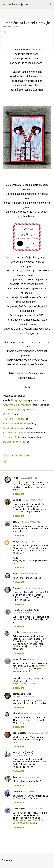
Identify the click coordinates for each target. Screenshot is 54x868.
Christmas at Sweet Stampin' (18, 423)
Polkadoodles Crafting (14, 442)
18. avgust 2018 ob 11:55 (28, 574)
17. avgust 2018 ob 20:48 (29, 478)
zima (27, 455)
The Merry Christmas (14, 419)
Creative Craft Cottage (14, 433)
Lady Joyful (19, 809)
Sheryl (16, 713)
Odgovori (18, 494)
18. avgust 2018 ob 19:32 (32, 588)
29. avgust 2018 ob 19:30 (24, 755)
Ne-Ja (16, 632)
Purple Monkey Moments (25, 683)
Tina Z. (16, 522)
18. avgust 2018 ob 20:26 (24, 613)
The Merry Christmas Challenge (29, 667)
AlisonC (17, 588)
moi (15, 574)
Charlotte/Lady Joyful (24, 823)
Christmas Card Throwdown (17, 405)
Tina (15, 777)
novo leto (17, 455)
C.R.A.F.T (8, 414)
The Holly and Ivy (12, 410)
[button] (5, 32)
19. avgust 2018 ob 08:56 (30, 632)
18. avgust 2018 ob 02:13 (31, 542)
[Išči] (50, 4)
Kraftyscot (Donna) (23, 752)
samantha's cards (22, 694)
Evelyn (16, 541)
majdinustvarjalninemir (20, 4)
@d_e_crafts (20, 733)
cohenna (17, 792)
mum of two (19, 659)
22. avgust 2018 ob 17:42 (37, 733)
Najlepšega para (19, 400)
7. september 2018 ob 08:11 (34, 792)
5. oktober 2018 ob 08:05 (37, 809)
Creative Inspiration (13, 428)
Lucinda (17, 500)
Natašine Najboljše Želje (26, 610)
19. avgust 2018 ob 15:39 (37, 659)
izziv (7, 455)
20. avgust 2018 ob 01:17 (24, 696)
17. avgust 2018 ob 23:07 (31, 522)
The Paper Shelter (12, 437)
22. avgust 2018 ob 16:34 (31, 713)
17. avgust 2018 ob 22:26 (32, 500)
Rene (15, 478)
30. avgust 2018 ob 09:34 (29, 777)
